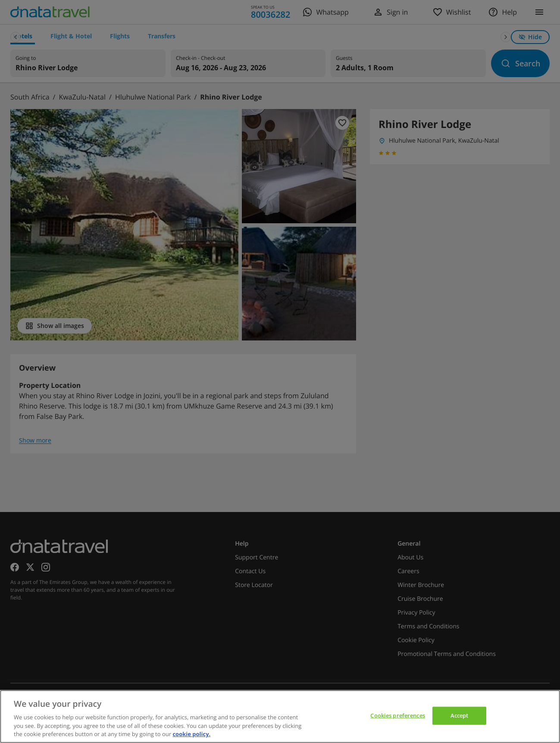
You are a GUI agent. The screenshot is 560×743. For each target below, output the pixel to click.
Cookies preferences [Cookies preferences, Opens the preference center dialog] (397, 715)
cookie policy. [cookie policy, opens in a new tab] (191, 734)
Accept (460, 715)
